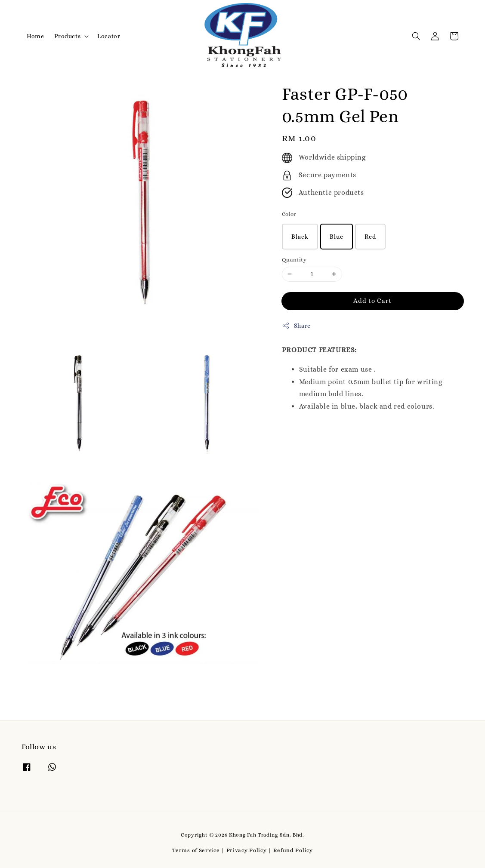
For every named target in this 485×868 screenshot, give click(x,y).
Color (289, 214)
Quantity (294, 260)
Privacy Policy (247, 850)
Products (67, 36)
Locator (109, 36)
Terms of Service (196, 850)
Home (35, 36)
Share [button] (296, 326)
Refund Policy (293, 850)
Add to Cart (372, 301)
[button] (416, 36)
